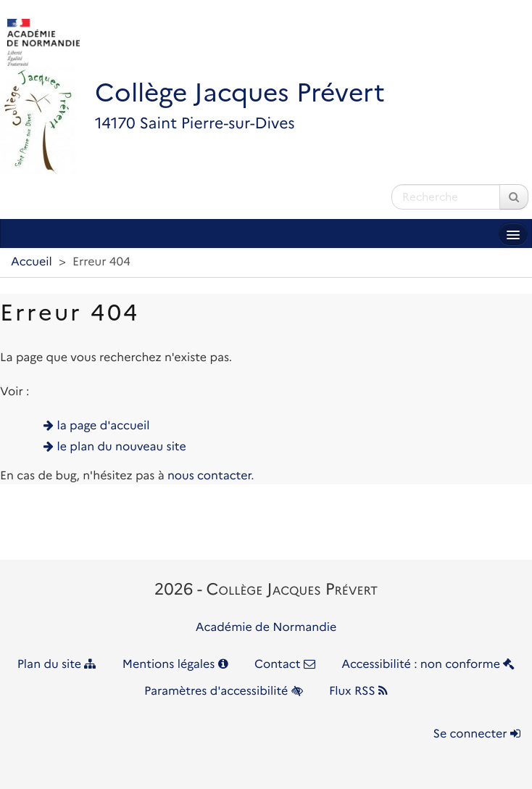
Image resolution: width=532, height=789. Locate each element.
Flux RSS (358, 691)
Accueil (32, 262)
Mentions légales (175, 665)
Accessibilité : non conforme (428, 665)
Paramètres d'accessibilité (224, 691)
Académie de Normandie (266, 628)
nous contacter (209, 476)
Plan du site (57, 665)
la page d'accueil (104, 426)
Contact (285, 665)
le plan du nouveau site (122, 447)
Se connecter (477, 734)
